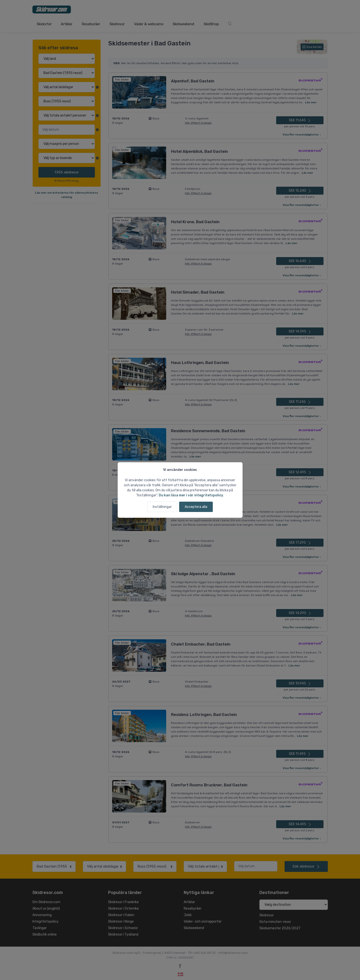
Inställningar (162, 507)
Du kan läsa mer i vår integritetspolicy (191, 495)
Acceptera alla (196, 507)
